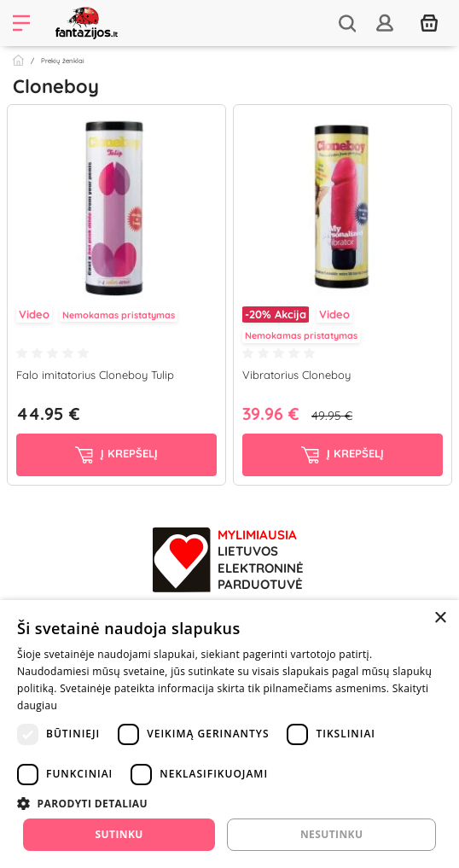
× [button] (440, 618)
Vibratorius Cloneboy (296, 375)
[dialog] (229, 734)
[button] (229, 803)
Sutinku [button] (119, 834)
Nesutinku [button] (331, 834)
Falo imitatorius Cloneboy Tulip (95, 375)
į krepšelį (116, 455)
